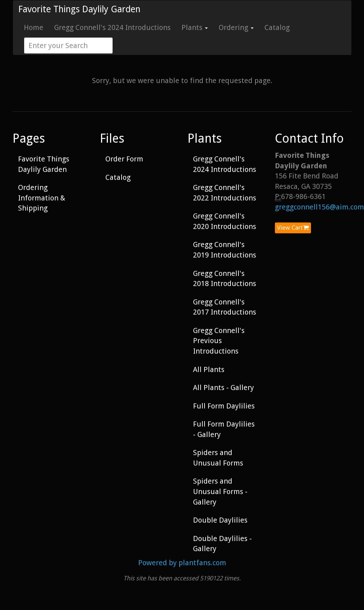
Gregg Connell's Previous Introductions (219, 341)
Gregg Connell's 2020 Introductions (225, 221)
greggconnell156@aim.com (319, 207)
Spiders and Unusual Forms (218, 458)
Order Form (124, 159)
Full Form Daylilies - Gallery (224, 429)
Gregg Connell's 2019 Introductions (225, 250)
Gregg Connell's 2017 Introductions (225, 307)
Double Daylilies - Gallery (222, 544)
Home (34, 27)
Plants (195, 27)
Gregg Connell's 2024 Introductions (112, 27)
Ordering (236, 27)
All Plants (209, 369)
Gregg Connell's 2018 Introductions (225, 279)
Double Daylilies (220, 520)
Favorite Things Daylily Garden (79, 9)
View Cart (293, 228)
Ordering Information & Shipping (42, 198)
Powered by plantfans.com (182, 563)
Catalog (277, 27)
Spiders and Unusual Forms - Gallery (220, 491)
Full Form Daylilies (224, 406)
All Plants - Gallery (223, 388)
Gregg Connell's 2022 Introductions (225, 193)
